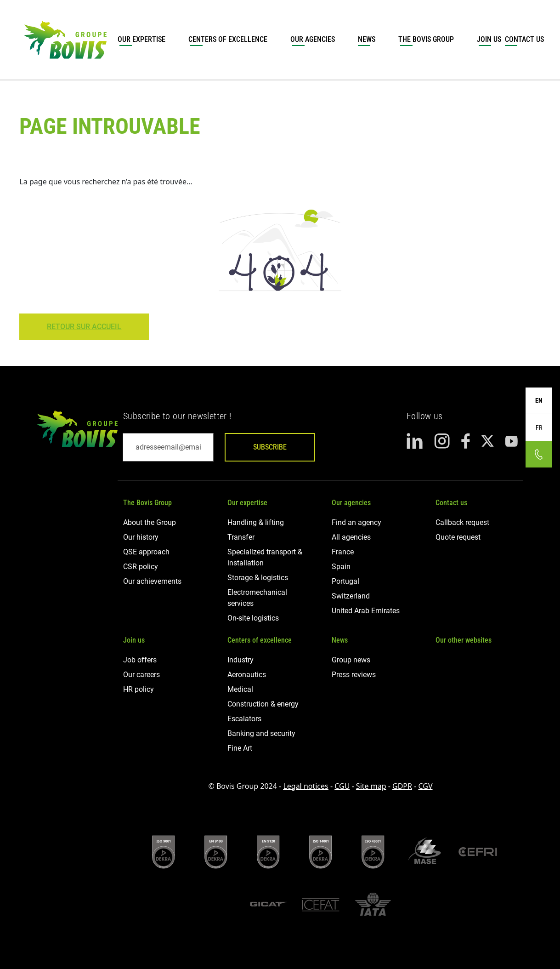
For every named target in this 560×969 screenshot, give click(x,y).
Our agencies (313, 39)
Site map (371, 786)
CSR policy (141, 567)
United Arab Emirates (366, 611)
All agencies (351, 537)
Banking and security (261, 733)
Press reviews (354, 675)
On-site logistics (253, 618)
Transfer (241, 537)
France (343, 552)
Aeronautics (247, 675)
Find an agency (356, 522)
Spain (341, 567)
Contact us (451, 503)
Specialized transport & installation (265, 557)
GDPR (402, 786)
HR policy (139, 689)
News (367, 39)
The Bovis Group (426, 39)
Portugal (345, 581)
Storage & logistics (258, 578)
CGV (425, 786)
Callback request (462, 522)
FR (539, 427)
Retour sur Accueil (84, 327)
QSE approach (146, 552)
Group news (351, 660)
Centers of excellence (228, 39)
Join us (489, 39)
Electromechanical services (257, 598)
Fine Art (240, 748)
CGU (342, 786)
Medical (240, 689)
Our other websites (464, 640)
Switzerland (351, 596)
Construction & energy (263, 704)
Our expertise (141, 39)
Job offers (140, 660)
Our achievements (152, 581)
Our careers (141, 675)
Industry (240, 660)
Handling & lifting (256, 522)
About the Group (150, 522)
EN (539, 400)
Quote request (458, 537)
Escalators (244, 719)
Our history (141, 537)
